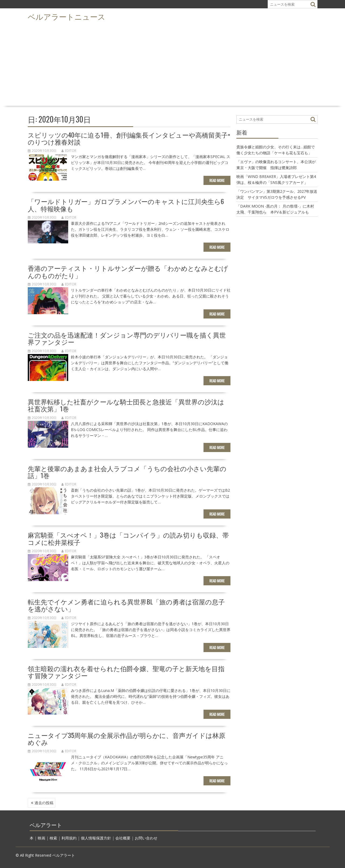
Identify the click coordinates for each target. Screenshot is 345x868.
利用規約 (69, 838)
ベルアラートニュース (67, 16)
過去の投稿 (44, 803)
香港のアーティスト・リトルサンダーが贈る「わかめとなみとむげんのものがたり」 (128, 271)
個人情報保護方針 (96, 838)
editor (69, 151)
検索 (53, 838)
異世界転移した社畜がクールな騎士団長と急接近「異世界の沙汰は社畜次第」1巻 (126, 405)
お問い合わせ (146, 838)
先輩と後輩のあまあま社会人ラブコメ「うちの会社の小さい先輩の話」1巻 (127, 472)
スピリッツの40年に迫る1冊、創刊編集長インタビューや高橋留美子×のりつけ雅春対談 (129, 138)
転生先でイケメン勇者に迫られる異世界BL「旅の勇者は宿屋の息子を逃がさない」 (126, 605)
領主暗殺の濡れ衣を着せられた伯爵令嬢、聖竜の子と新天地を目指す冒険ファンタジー (126, 672)
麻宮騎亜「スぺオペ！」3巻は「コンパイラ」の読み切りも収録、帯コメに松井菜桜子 (128, 538)
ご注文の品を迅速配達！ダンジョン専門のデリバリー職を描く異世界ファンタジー (127, 338)
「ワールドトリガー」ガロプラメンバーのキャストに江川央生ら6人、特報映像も (126, 205)
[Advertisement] (172, 64)
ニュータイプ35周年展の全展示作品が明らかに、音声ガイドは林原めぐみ (127, 738)
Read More (217, 180)
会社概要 (123, 838)
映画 (42, 838)
